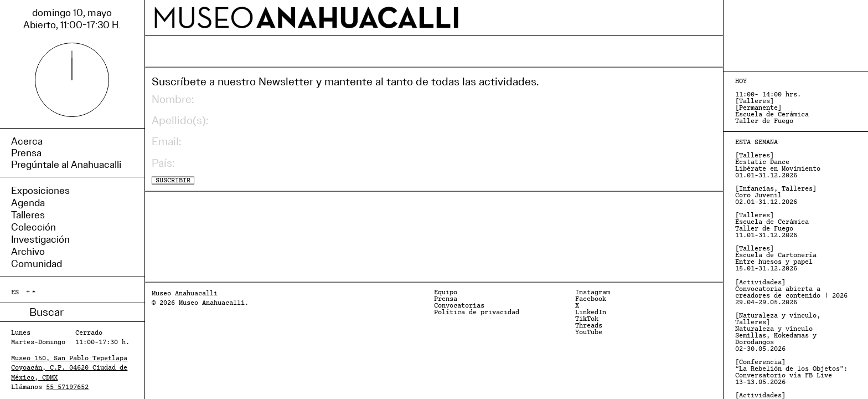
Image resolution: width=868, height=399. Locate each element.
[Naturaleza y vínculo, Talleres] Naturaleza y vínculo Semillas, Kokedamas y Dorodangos (778, 332)
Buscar (20, 312)
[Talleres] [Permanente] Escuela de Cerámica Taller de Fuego (772, 108)
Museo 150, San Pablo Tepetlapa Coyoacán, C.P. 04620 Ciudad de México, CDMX (69, 368)
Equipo (446, 293)
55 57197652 (67, 387)
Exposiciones (40, 191)
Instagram (593, 293)
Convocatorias (459, 306)
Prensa (446, 299)
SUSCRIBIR (173, 180)
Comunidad (37, 264)
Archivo (28, 252)
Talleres (28, 215)
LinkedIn (591, 313)
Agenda (28, 203)
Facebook (591, 299)
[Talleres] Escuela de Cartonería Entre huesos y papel (776, 259)
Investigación (40, 239)
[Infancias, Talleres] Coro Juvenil (776, 196)
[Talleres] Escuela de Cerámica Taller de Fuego (772, 226)
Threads (589, 326)
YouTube (589, 332)
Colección (33, 227)
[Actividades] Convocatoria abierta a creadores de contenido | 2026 (791, 293)
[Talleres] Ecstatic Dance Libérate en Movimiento (778, 166)
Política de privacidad (477, 313)
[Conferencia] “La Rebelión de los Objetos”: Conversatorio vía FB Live (791, 372)
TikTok (587, 319)
